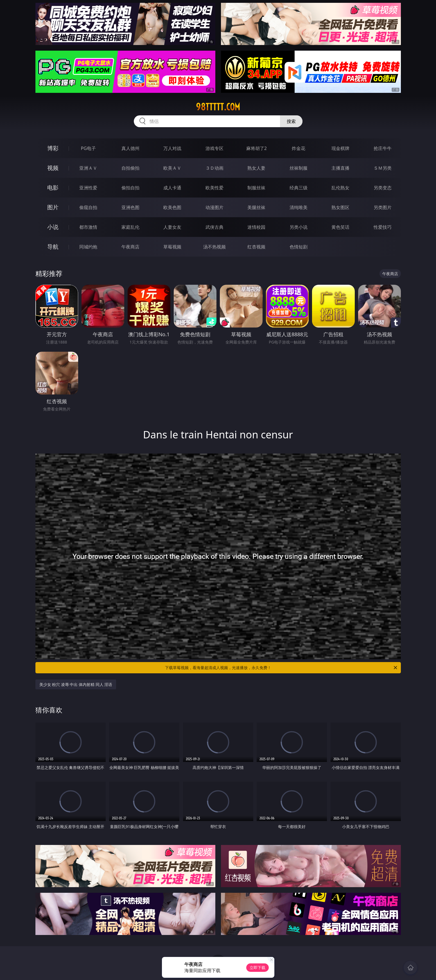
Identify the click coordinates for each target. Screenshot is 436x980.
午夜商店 (130, 247)
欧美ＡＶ (172, 168)
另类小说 (299, 227)
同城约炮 (88, 247)
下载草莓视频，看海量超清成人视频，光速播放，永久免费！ (282, 668)
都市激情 (88, 227)
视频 (53, 168)
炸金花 (299, 148)
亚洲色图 (130, 207)
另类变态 (383, 188)
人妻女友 (172, 227)
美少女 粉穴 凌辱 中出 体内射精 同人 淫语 (76, 684)
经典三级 (299, 188)
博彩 (53, 148)
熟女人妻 (256, 168)
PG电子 (88, 148)
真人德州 (130, 148)
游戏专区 (214, 148)
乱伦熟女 (340, 188)
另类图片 (383, 207)
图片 (53, 207)
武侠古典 (214, 227)
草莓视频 (172, 247)
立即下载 (257, 967)
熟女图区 (340, 207)
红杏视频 (256, 247)
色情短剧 (299, 247)
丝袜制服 (299, 168)
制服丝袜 (256, 188)
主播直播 (340, 168)
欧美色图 (172, 207)
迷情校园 (256, 227)
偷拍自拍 (130, 188)
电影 (53, 188)
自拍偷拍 (130, 168)
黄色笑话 (340, 227)
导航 (53, 247)
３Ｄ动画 (214, 168)
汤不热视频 (214, 247)
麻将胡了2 (257, 148)
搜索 (291, 121)
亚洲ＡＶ (88, 168)
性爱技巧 (383, 227)
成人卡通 (172, 188)
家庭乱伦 (130, 227)
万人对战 (172, 148)
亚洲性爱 (88, 188)
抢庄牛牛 (383, 148)
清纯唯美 (299, 207)
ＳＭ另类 (383, 168)
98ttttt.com (218, 107)
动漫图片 (214, 207)
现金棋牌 (340, 148)
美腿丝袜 (256, 207)
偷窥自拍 (88, 207)
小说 (53, 227)
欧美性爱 (214, 188)
